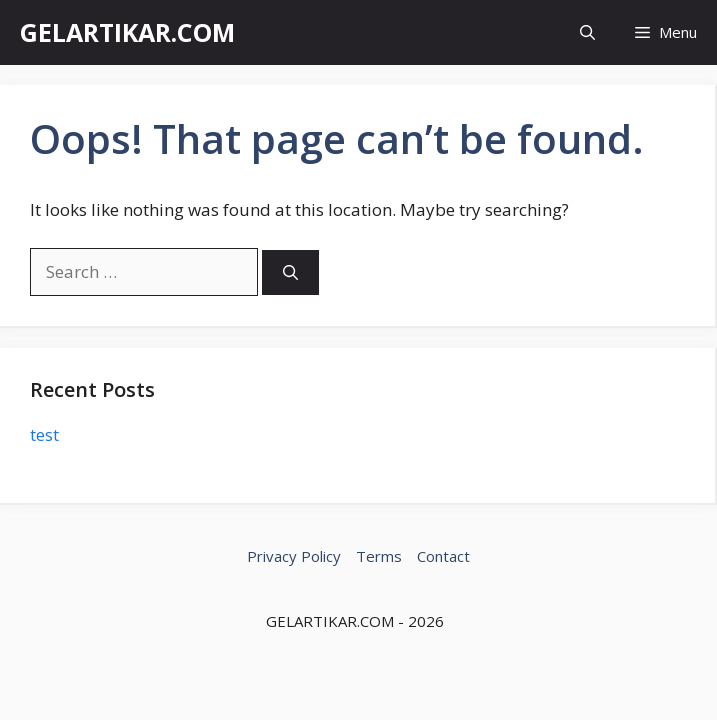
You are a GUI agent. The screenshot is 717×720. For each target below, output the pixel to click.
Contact (443, 556)
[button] (587, 32)
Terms (379, 556)
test (44, 434)
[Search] (290, 272)
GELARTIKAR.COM (127, 32)
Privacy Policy (294, 556)
